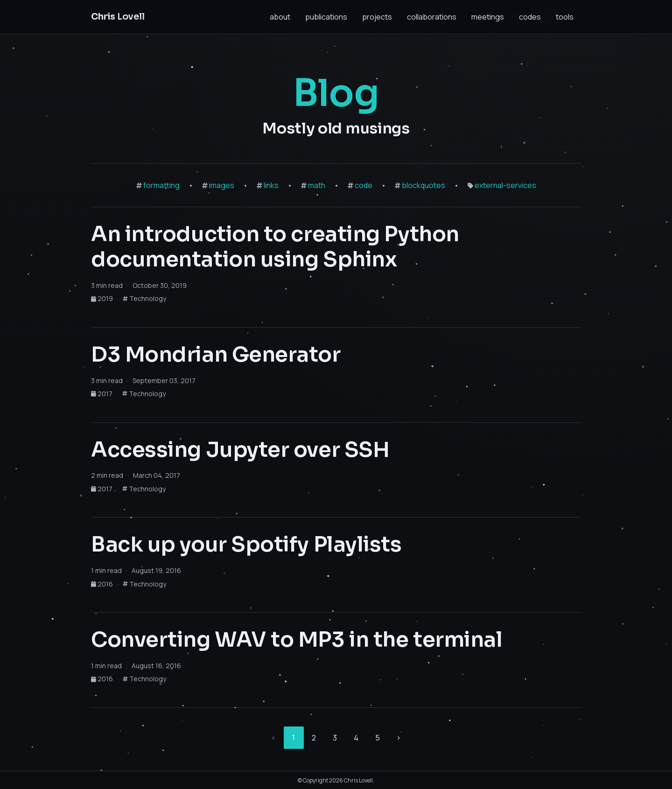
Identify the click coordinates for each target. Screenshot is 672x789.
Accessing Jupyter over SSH (240, 450)
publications (326, 17)
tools (565, 17)
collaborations (432, 17)
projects (377, 17)
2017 (102, 394)
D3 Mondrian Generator (216, 355)
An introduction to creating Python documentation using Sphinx (275, 247)
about (280, 17)
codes (530, 17)
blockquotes (423, 185)
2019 (103, 298)
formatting (161, 185)
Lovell (118, 17)
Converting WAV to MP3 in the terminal (297, 640)
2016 (103, 584)
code (364, 185)
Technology (144, 298)
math (317, 185)
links (271, 185)
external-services (505, 185)
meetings (488, 17)
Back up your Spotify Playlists (246, 545)
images (222, 185)
